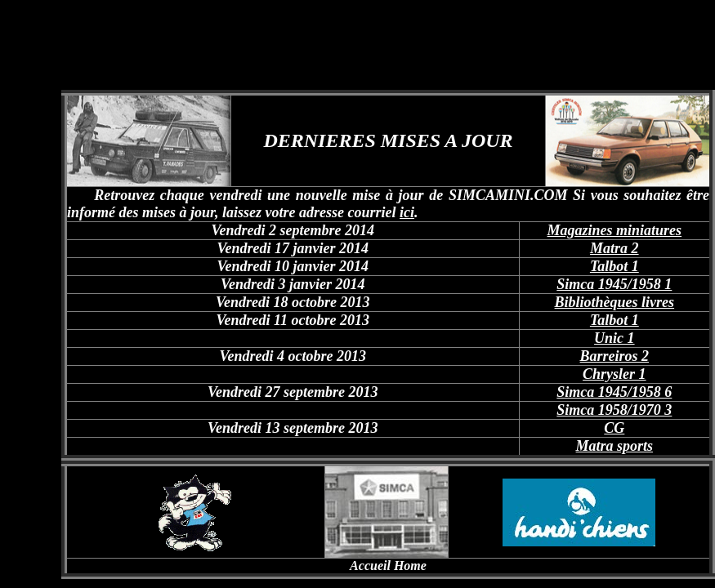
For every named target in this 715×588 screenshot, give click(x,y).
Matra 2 (614, 248)
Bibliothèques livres (615, 302)
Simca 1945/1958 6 (614, 392)
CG (614, 428)
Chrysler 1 (614, 374)
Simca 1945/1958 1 (614, 284)
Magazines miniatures (615, 230)
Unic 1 (614, 338)
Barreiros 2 (615, 356)
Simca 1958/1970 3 (614, 410)
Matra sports (615, 446)
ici (407, 212)
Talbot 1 (614, 266)
